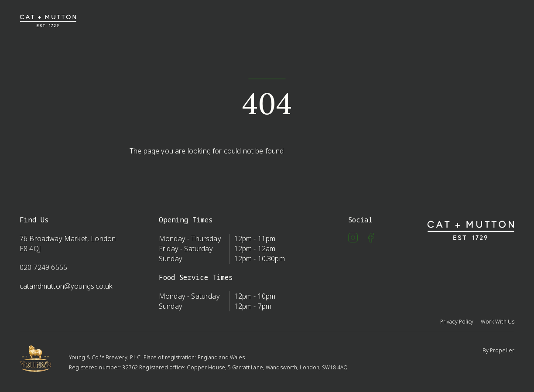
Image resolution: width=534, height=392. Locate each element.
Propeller (502, 350)
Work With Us (498, 322)
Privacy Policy (457, 322)
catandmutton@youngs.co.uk (66, 286)
